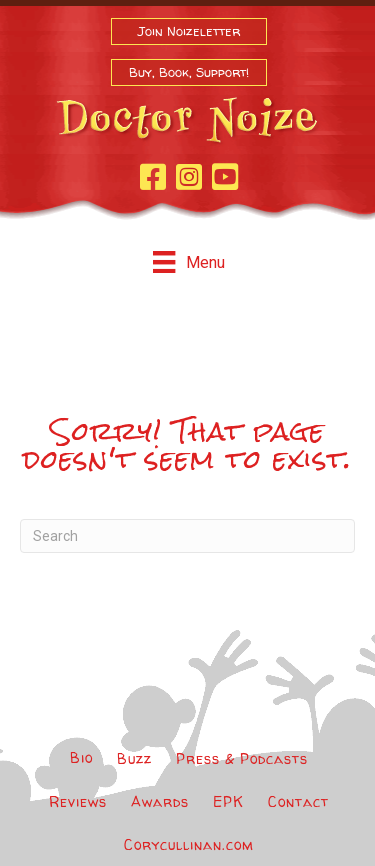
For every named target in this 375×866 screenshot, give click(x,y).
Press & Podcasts (242, 758)
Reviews (78, 801)
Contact (298, 801)
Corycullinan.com (189, 844)
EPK (228, 801)
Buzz (134, 758)
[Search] (187, 536)
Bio (81, 757)
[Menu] (188, 262)
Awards (160, 801)
